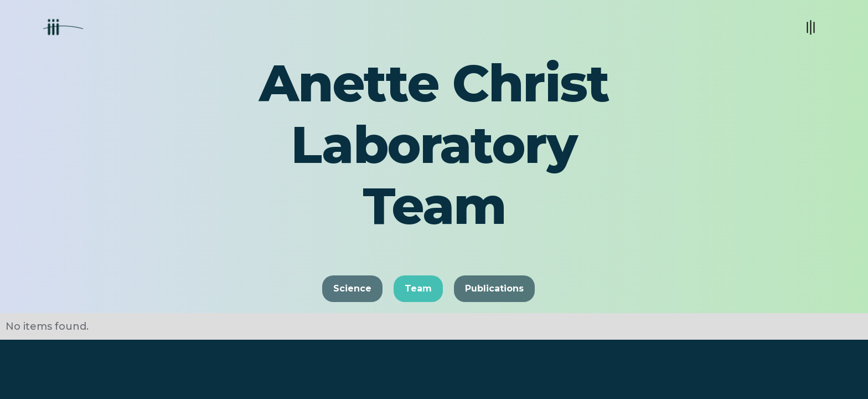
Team (418, 288)
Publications (494, 288)
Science (352, 288)
